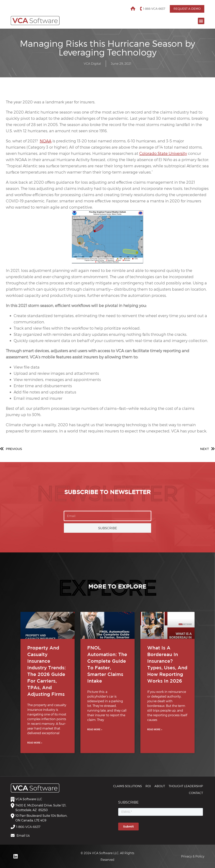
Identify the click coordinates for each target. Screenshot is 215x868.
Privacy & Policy (193, 856)
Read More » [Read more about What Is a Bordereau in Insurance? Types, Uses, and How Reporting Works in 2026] (155, 730)
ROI (148, 786)
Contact (196, 793)
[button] (201, 21)
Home (133, 9)
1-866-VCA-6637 (154, 9)
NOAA (46, 141)
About (160, 786)
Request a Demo (187, 9)
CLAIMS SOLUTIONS (127, 786)
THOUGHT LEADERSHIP (186, 786)
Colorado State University (163, 153)
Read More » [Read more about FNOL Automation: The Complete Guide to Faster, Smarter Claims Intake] (95, 730)
